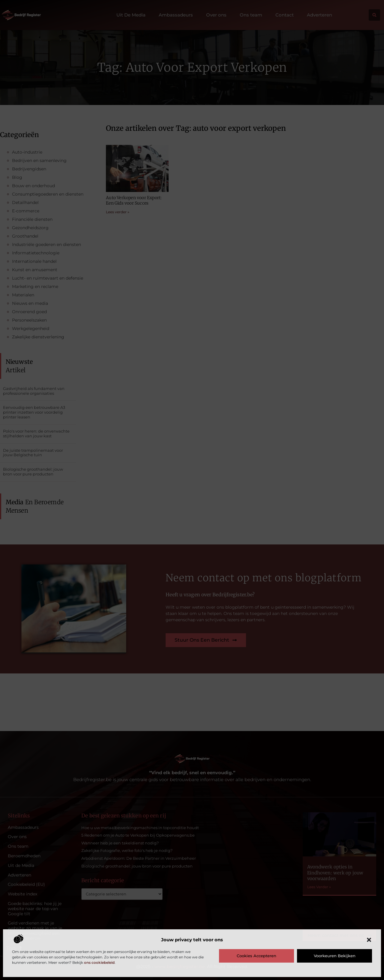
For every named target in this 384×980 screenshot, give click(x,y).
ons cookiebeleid (99, 962)
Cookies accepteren (256, 956)
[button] (369, 940)
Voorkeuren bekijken (335, 956)
